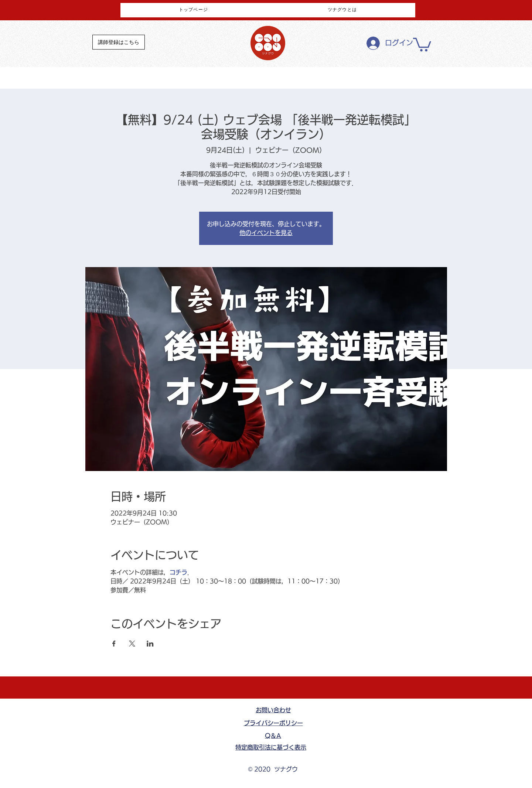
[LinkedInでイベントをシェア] (150, 644)
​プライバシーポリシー (273, 723)
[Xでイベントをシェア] (132, 644)
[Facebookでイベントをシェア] (114, 644)
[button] (422, 44)
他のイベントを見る (266, 233)
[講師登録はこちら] (119, 42)
